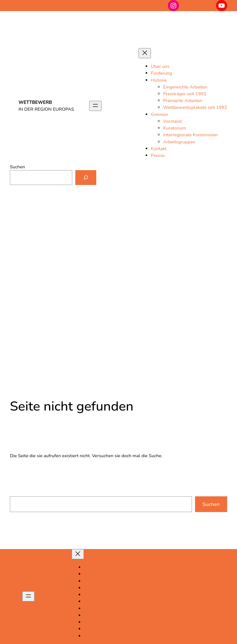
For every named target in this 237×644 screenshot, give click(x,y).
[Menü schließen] (145, 53)
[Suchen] (86, 178)
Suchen (17, 167)
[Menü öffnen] (95, 106)
